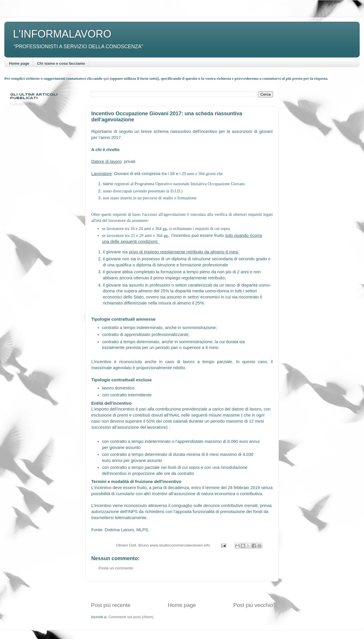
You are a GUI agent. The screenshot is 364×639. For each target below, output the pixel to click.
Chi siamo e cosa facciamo (61, 63)
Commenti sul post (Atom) (131, 617)
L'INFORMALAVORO (62, 34)
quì (107, 78)
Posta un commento (116, 568)
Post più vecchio (253, 605)
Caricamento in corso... (30, 104)
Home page (19, 63)
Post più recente (111, 605)
